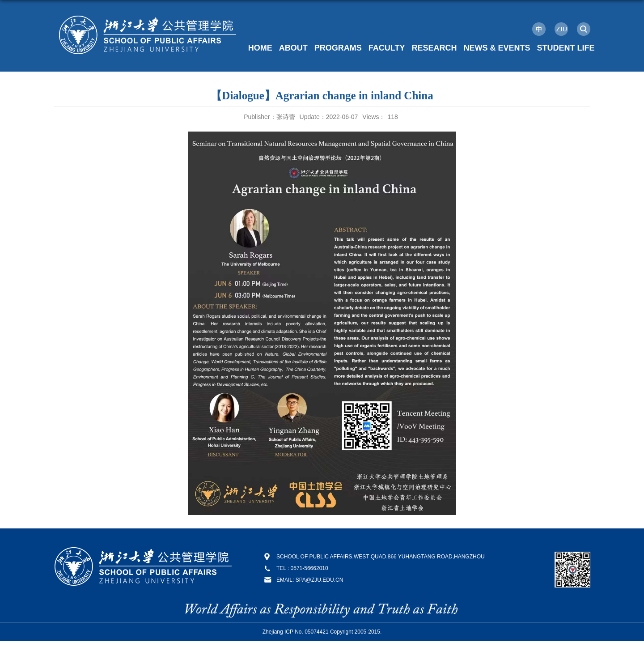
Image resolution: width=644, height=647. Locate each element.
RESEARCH (434, 48)
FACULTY (387, 48)
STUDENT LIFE (566, 48)
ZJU (561, 29)
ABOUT (293, 48)
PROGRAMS (338, 48)
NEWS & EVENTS (497, 48)
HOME (260, 48)
